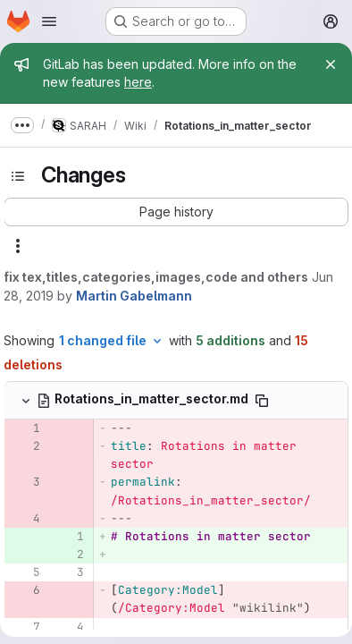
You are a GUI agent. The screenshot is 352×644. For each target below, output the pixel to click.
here (138, 82)
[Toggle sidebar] (18, 176)
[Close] (331, 64)
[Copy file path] (262, 401)
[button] (176, 212)
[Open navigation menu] (49, 21)
